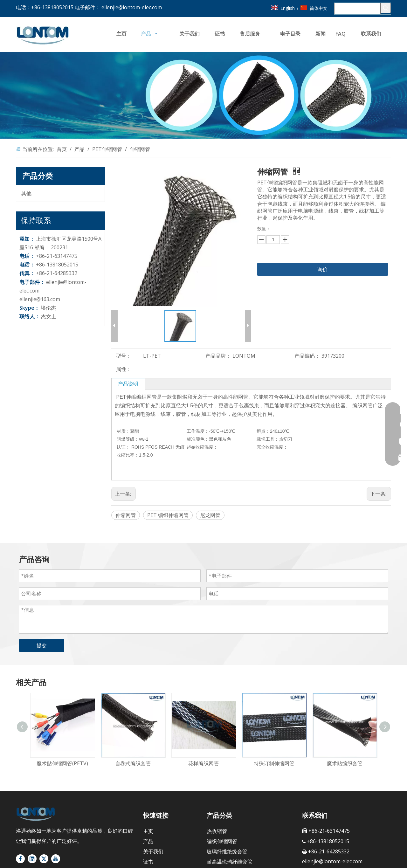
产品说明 (128, 384)
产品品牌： (218, 356)
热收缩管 (217, 831)
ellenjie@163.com (40, 299)
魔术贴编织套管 (345, 763)
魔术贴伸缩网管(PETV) (62, 763)
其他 (26, 193)
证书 (148, 862)
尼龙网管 (210, 515)
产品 (148, 841)
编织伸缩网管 (222, 841)
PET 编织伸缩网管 (168, 515)
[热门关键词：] (386, 8)
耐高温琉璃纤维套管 (230, 862)
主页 (148, 831)
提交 (42, 645)
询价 (322, 269)
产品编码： (307, 356)
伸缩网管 (126, 515)
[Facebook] (20, 859)
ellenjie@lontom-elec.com (132, 7)
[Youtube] (56, 859)
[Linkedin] (32, 859)
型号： (124, 356)
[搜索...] (357, 9)
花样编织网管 (203, 763)
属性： (124, 369)
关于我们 (153, 851)
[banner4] (203, 95)
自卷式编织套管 (133, 763)
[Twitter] (44, 859)
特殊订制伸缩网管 (274, 763)
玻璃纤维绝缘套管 (227, 851)
